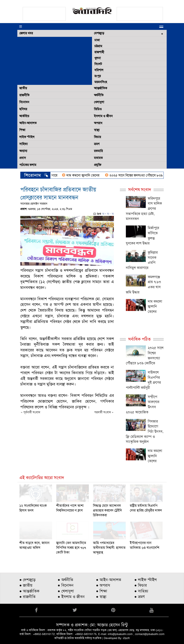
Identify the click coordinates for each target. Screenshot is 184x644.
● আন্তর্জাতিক (29, 591)
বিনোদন (24, 102)
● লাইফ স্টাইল (146, 580)
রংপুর (98, 76)
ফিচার (97, 137)
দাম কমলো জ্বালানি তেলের (86, 175)
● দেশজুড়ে (27, 580)
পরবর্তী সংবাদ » (104, 412)
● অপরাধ (103, 585)
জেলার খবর (26, 33)
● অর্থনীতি (65, 580)
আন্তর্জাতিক (101, 88)
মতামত (98, 158)
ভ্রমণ (97, 144)
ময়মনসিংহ (101, 82)
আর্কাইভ (24, 116)
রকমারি (98, 151)
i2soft (126, 638)
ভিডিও (98, 109)
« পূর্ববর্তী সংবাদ (30, 412)
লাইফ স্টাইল (27, 137)
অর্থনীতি (99, 95)
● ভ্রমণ (140, 597)
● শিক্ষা (102, 591)
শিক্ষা (22, 130)
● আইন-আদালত (109, 580)
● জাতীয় (26, 585)
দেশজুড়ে (99, 33)
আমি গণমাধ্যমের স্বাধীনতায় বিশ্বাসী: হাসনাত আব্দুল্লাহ (109, 548)
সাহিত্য (23, 144)
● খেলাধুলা (66, 591)
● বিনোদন (66, 585)
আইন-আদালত (28, 123)
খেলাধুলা (99, 102)
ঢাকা (97, 40)
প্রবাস (23, 158)
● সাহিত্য (141, 591)
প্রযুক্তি (98, 165)
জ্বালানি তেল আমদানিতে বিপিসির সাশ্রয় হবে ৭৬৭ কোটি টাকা (71, 548)
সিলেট (98, 64)
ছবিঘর (23, 109)
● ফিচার (141, 585)
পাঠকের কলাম (28, 165)
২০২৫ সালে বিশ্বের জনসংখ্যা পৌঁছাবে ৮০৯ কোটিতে (144, 175)
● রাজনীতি (27, 597)
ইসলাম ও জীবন (103, 116)
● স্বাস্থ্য (101, 597)
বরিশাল (99, 70)
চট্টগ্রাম (98, 46)
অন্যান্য (23, 151)
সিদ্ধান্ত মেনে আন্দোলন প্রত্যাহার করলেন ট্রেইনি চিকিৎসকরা (107, 510)
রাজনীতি (24, 95)
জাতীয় (23, 88)
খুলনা (98, 58)
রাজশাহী (99, 52)
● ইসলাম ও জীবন (71, 597)
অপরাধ (98, 123)
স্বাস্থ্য (97, 130)
